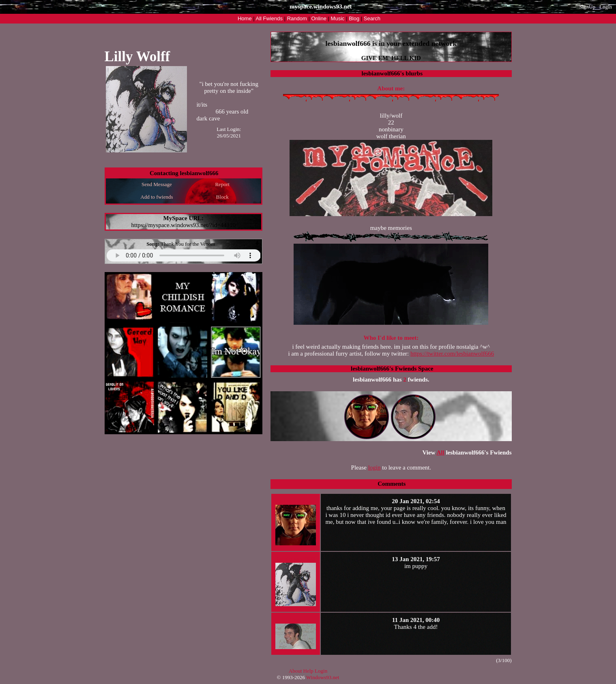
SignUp (587, 7)
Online (319, 18)
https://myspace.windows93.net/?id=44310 (183, 225)
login (375, 467)
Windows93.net (323, 677)
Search (372, 18)
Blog (354, 18)
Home (245, 18)
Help (308, 671)
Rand (297, 18)
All (269, 18)
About (295, 671)
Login (606, 7)
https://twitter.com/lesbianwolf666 (452, 354)
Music (338, 18)
